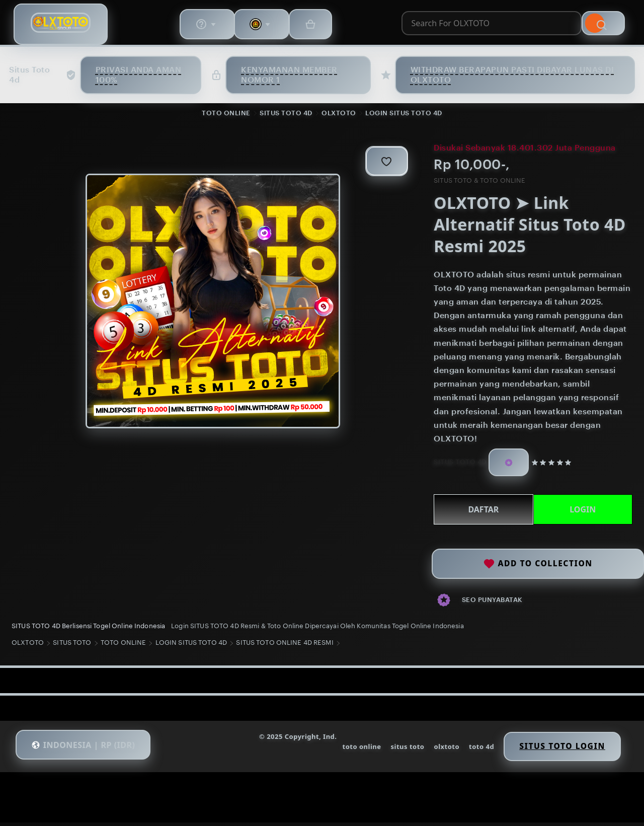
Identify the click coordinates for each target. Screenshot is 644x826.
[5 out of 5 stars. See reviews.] (554, 465)
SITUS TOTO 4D (286, 115)
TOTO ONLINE (226, 115)
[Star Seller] (508, 465)
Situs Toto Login (553, 752)
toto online (345, 752)
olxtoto (432, 752)
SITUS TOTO (75, 649)
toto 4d (468, 752)
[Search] (431, 27)
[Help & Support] (492, 27)
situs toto (392, 752)
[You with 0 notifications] (550, 27)
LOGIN (580, 512)
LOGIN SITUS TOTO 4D (404, 115)
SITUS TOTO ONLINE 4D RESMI (288, 649)
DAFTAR (481, 512)
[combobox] (261, 27)
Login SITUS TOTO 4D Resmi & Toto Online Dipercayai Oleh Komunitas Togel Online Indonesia (321, 628)
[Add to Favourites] (378, 164)
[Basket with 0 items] (603, 27)
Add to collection (538, 560)
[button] (92, 752)
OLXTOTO (339, 115)
